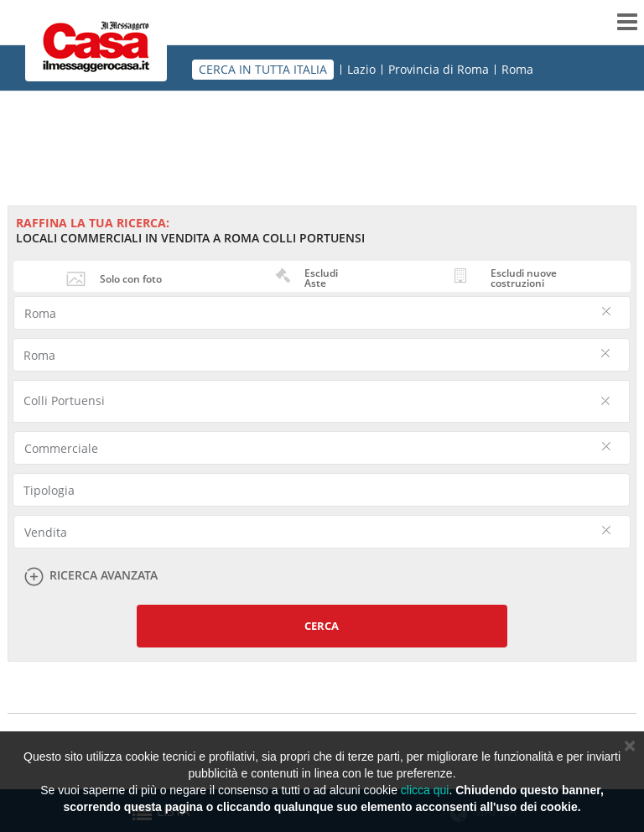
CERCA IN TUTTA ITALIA (263, 69)
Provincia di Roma (439, 70)
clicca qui (425, 790)
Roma (517, 70)
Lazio (361, 70)
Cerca (322, 626)
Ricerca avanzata (104, 576)
